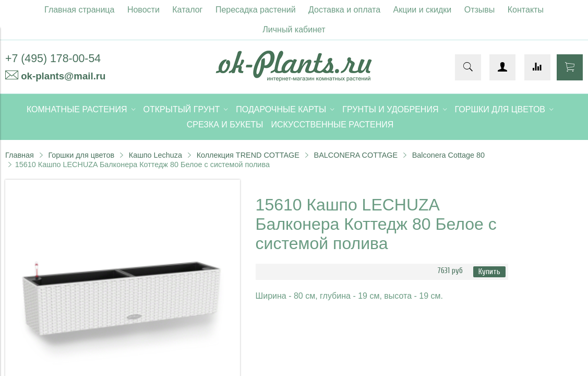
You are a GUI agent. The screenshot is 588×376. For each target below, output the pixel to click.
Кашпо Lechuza (155, 155)
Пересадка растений (256, 10)
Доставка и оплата (344, 10)
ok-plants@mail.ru (63, 76)
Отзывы (480, 10)
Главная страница (79, 10)
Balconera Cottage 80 (448, 155)
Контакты (526, 10)
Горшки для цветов (81, 155)
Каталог (187, 10)
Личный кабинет (294, 30)
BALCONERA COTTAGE (356, 155)
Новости (143, 10)
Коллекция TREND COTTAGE (248, 155)
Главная (20, 155)
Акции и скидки (423, 10)
